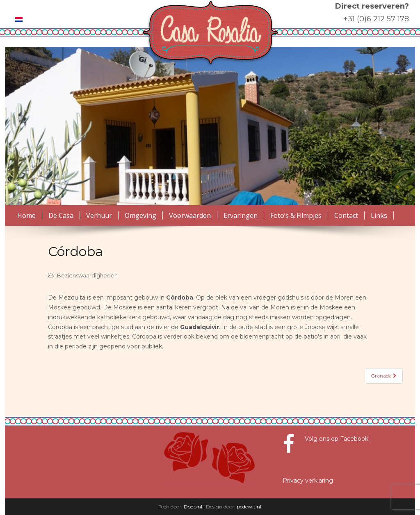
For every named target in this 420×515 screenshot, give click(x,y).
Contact (346, 215)
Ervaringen (241, 215)
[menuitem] (19, 19)
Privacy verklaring (308, 481)
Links (379, 215)
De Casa (61, 215)
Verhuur (99, 215)
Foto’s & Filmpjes (296, 215)
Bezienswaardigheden (87, 275)
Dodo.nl (193, 507)
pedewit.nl (249, 507)
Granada (384, 376)
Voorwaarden (190, 215)
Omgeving (140, 215)
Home (26, 215)
